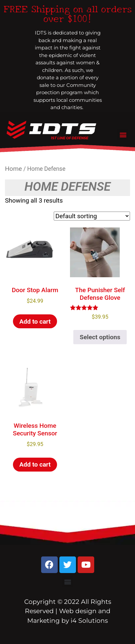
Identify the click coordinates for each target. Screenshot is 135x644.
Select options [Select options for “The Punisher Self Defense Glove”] (100, 337)
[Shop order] (92, 216)
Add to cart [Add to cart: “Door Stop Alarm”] (35, 322)
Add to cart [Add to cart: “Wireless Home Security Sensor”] (35, 464)
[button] (123, 134)
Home (13, 169)
